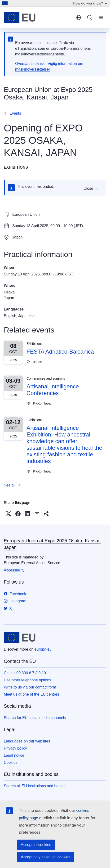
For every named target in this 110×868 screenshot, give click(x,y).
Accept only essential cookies (46, 857)
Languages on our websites (27, 741)
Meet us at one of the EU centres (31, 694)
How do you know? (90, 3)
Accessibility (14, 570)
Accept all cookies (36, 845)
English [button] (78, 18)
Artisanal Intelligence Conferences (53, 390)
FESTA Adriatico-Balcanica (60, 352)
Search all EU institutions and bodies (35, 786)
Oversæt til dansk (30, 64)
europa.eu (43, 649)
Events (15, 113)
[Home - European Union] (38, 18)
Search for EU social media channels (35, 718)
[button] (9, 514)
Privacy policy (15, 748)
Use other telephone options (27, 680)
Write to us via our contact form (30, 687)
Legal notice (14, 755)
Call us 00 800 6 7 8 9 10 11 (27, 673)
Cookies (11, 762)
